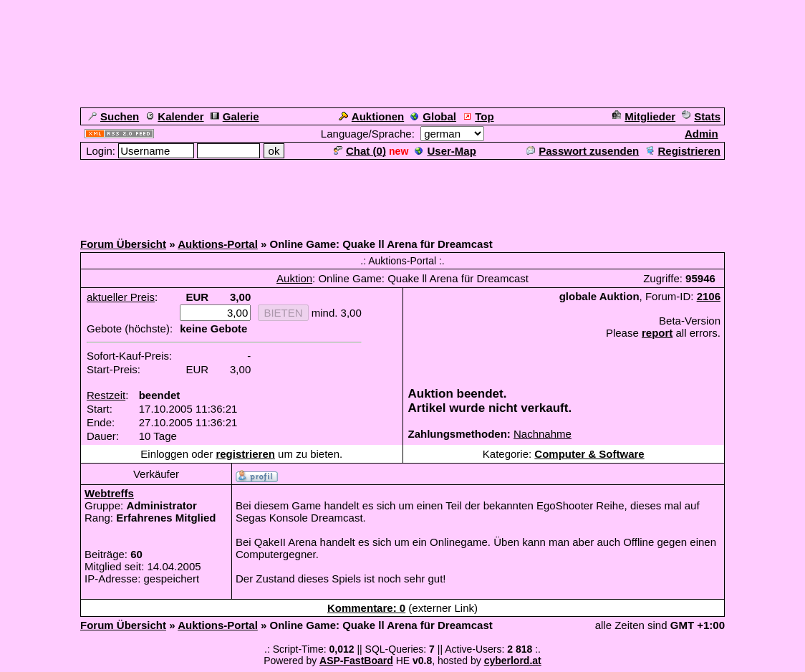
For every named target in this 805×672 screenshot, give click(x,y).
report (657, 333)
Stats (701, 116)
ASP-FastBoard (356, 661)
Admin (702, 134)
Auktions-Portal (218, 244)
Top (478, 116)
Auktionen (371, 116)
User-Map (445, 151)
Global (433, 116)
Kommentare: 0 (366, 608)
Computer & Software (589, 454)
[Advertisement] (403, 193)
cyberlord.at (513, 661)
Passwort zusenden (583, 151)
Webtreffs (109, 493)
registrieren (245, 454)
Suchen (114, 116)
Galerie (235, 116)
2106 (709, 296)
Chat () (360, 151)
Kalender (174, 116)
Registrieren (683, 151)
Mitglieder (644, 116)
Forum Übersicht (123, 244)
